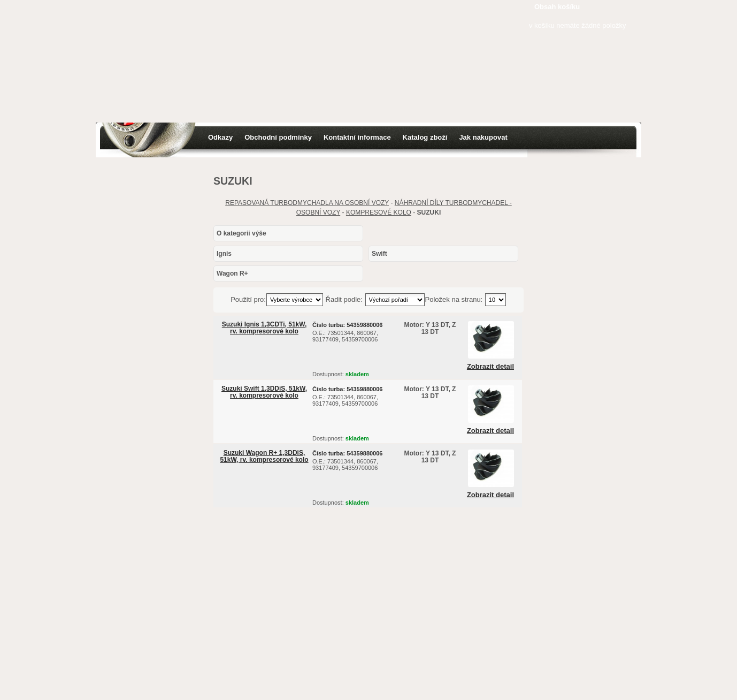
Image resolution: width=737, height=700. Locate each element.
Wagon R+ (232, 273)
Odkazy (220, 137)
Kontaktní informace (357, 137)
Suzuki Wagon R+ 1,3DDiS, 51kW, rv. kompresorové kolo (264, 456)
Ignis (224, 254)
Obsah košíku (557, 7)
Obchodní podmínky (278, 137)
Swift (379, 254)
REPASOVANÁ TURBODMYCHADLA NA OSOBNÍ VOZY (307, 203)
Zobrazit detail (490, 367)
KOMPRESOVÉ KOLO (379, 212)
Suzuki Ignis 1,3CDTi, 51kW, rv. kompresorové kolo (264, 328)
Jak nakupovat (483, 137)
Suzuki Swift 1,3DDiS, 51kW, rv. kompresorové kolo (264, 392)
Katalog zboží (425, 137)
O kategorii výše (241, 233)
